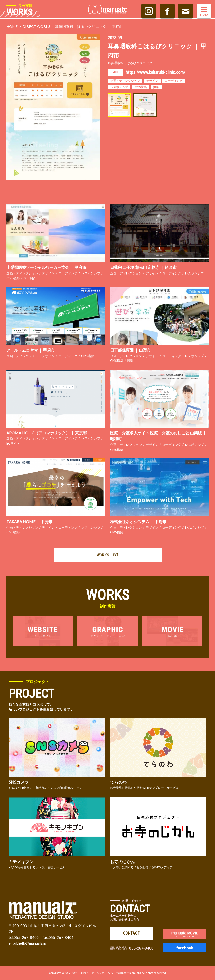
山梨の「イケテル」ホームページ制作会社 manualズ (110, 973)
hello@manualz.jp (32, 943)
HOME (12, 26)
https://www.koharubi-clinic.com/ (156, 72)
